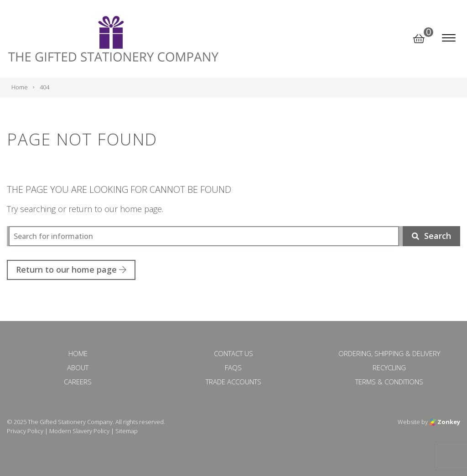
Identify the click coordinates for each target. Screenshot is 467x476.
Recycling (389, 367)
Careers (78, 382)
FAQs (233, 367)
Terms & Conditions (389, 382)
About (78, 367)
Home (78, 353)
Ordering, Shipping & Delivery (389, 353)
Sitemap (127, 431)
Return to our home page (71, 269)
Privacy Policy (25, 431)
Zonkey (445, 422)
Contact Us (233, 353)
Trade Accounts (233, 382)
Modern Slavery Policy (79, 431)
